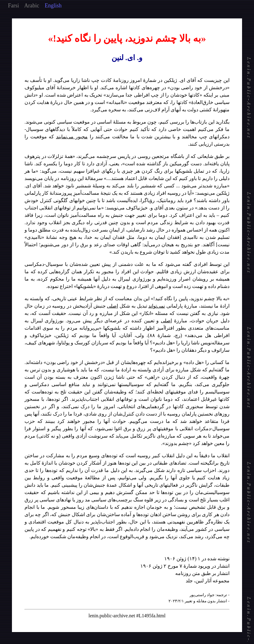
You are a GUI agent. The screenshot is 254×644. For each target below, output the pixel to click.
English (53, 6)
